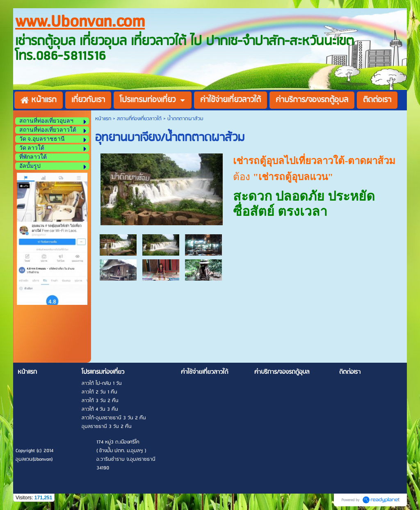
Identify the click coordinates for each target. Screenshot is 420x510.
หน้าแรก (103, 119)
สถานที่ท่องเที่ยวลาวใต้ (139, 119)
